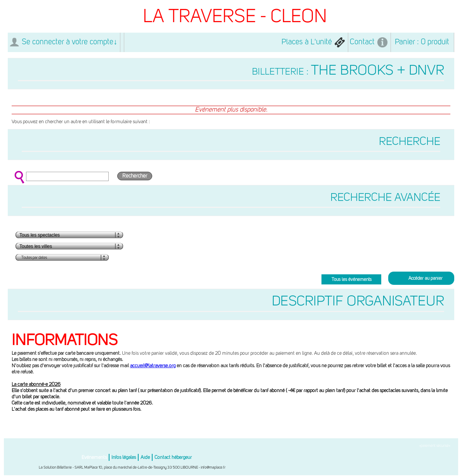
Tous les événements (352, 280)
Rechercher (135, 176)
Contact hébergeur (173, 458)
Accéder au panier (426, 279)
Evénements (94, 458)
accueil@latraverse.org (153, 366)
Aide (145, 458)
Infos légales (124, 458)
